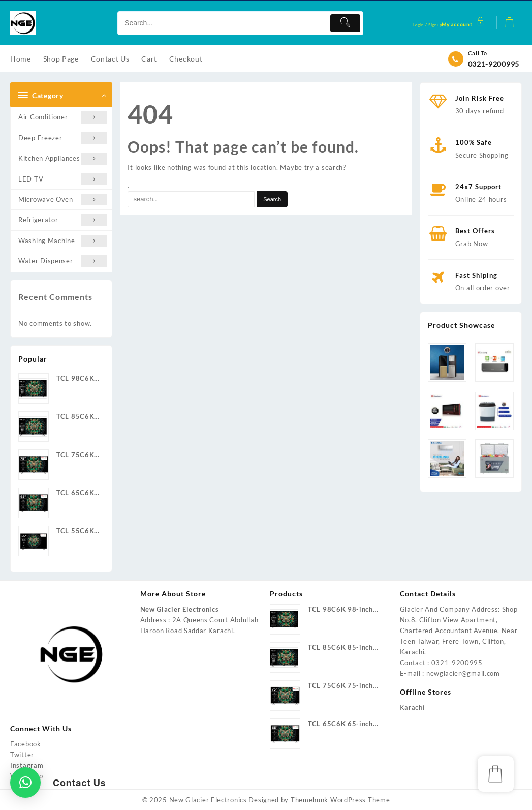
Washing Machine (62, 241)
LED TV (62, 179)
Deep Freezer (62, 138)
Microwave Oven (62, 200)
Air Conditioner (62, 117)
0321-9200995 (494, 64)
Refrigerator (62, 220)
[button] (25, 783)
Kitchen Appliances (62, 158)
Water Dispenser (62, 261)
